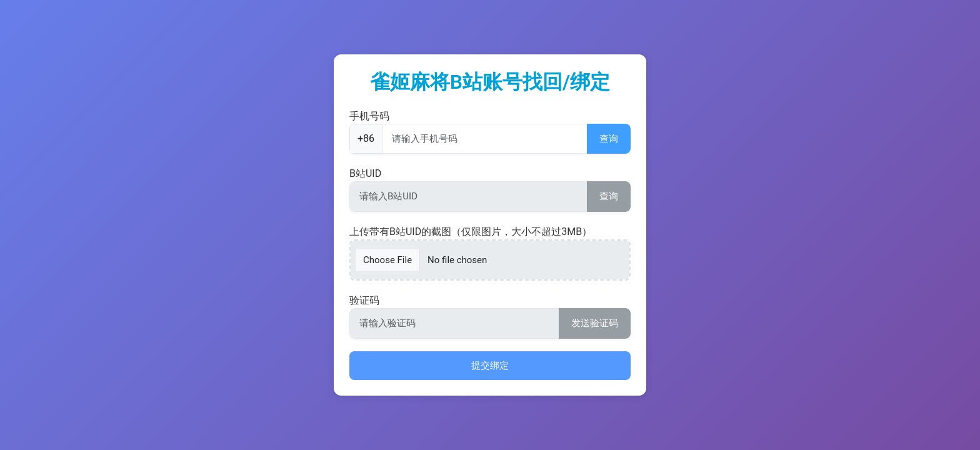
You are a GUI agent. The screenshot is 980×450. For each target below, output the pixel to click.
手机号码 (369, 116)
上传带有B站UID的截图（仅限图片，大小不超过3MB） (471, 232)
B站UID (365, 173)
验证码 (364, 300)
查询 (609, 139)
